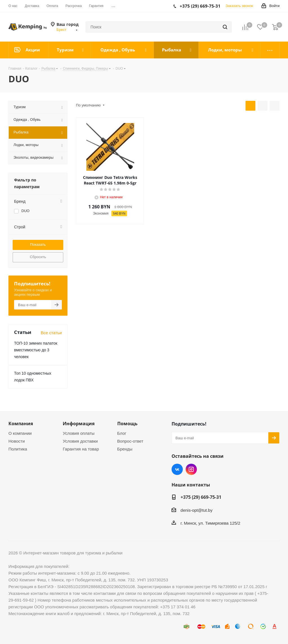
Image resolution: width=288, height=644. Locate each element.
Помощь (127, 424)
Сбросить (38, 257)
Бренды (125, 449)
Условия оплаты (79, 433)
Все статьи (51, 333)
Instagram (191, 469)
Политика (18, 449)
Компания (21, 424)
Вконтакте (177, 469)
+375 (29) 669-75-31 (201, 497)
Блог (122, 433)
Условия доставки (80, 441)
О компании (20, 433)
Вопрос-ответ (130, 441)
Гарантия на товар (81, 449)
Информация (79, 424)
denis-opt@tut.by (197, 510)
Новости (17, 441)
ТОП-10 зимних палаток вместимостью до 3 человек (36, 350)
